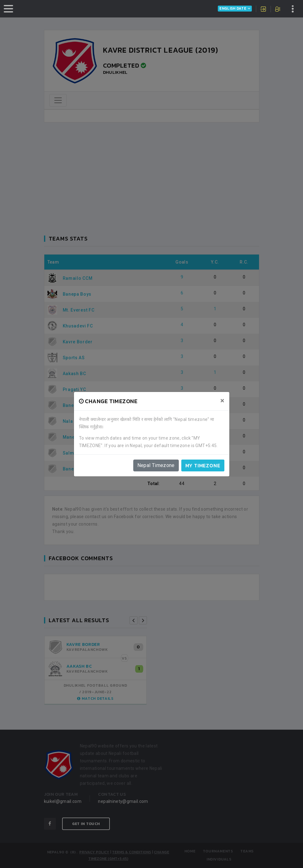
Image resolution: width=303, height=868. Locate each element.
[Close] (222, 401)
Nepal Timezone (156, 465)
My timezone (203, 465)
